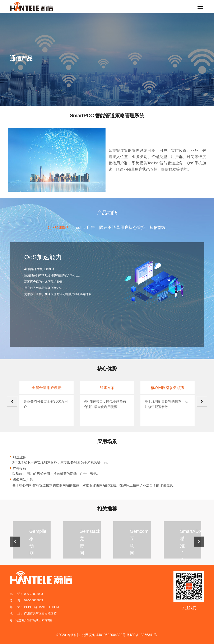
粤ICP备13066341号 (142, 635)
